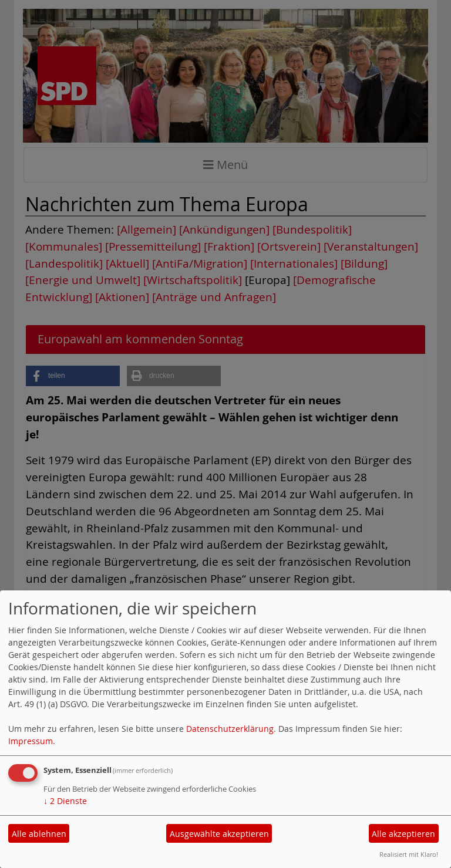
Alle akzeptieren (403, 834)
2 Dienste (65, 801)
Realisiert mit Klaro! (409, 854)
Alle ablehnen (39, 834)
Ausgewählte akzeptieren (219, 834)
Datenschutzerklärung (230, 729)
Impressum (31, 741)
